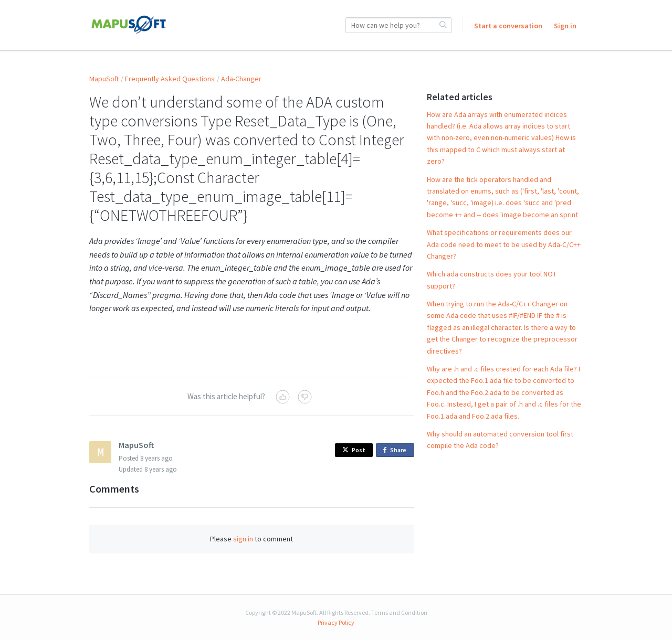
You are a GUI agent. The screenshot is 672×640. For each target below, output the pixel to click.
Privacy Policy (336, 622)
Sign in (565, 26)
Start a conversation (508, 26)
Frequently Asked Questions (170, 79)
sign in (243, 539)
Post (354, 450)
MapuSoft (104, 79)
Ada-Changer (241, 79)
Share (397, 450)
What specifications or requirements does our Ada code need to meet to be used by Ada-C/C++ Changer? (504, 244)
